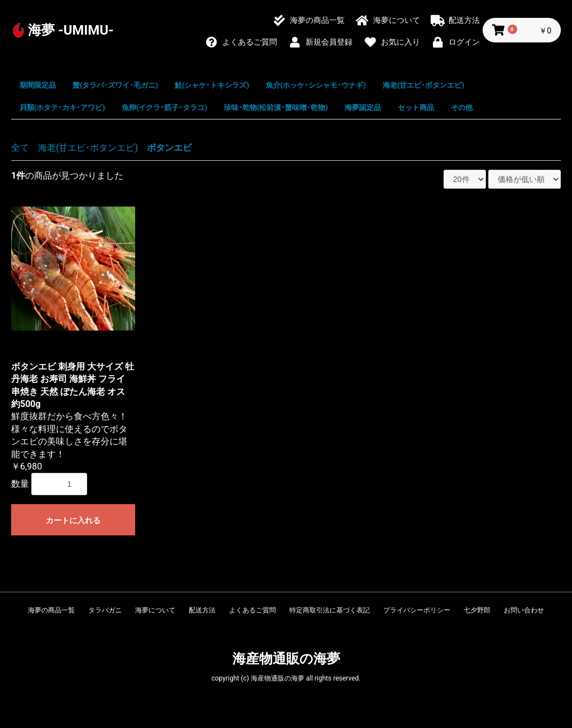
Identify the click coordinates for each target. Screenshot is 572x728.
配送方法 (202, 610)
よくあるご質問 (252, 610)
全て (20, 148)
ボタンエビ (169, 148)
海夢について (155, 610)
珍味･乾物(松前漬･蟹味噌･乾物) (276, 107)
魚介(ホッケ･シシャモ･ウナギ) (316, 85)
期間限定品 (38, 85)
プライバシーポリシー (417, 610)
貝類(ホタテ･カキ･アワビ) (62, 107)
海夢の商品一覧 (51, 610)
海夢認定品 (363, 107)
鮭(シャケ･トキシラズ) (212, 85)
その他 (462, 107)
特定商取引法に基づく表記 (330, 610)
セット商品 (416, 107)
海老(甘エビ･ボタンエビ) (423, 85)
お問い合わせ (524, 610)
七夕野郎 (477, 610)
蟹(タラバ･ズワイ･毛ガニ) (115, 85)
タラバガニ (105, 610)
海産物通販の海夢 (286, 659)
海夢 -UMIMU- (71, 30)
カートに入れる (73, 520)
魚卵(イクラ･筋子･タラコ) (165, 107)
